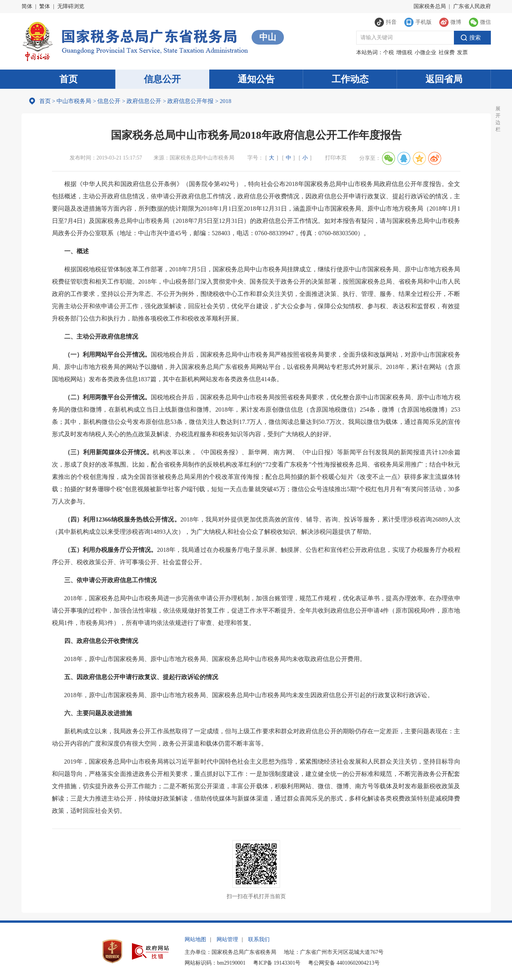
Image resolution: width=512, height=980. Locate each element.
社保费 (447, 52)
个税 (389, 52)
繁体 (45, 6)
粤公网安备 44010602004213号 (344, 963)
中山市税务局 (74, 101)
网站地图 (195, 939)
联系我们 (259, 939)
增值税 (404, 52)
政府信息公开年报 (190, 101)
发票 (462, 52)
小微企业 (425, 52)
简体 (27, 6)
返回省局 (444, 79)
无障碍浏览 (71, 6)
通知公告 (256, 79)
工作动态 (350, 79)
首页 (68, 79)
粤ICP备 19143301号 (277, 963)
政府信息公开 (144, 101)
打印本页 (336, 158)
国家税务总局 (430, 6)
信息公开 (162, 79)
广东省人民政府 (472, 6)
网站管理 (227, 939)
